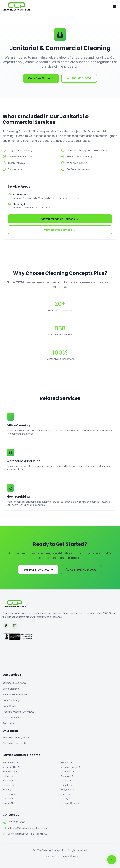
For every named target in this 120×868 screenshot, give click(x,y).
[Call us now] (112, 860)
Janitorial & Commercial (15, 683)
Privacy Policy (49, 856)
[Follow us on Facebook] (6, 626)
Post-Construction (12, 718)
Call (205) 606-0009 (81, 570)
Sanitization (9, 723)
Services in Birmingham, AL (17, 737)
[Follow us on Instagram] (15, 626)
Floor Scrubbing (11, 700)
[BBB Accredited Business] (60, 649)
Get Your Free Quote (38, 570)
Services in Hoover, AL (15, 743)
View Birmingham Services (60, 219)
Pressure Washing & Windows (18, 712)
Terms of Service (69, 856)
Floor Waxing (10, 706)
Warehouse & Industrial (15, 694)
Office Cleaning (11, 689)
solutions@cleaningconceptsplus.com (25, 828)
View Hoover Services (60, 230)
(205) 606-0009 (79, 78)
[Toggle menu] (114, 6)
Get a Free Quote (41, 78)
